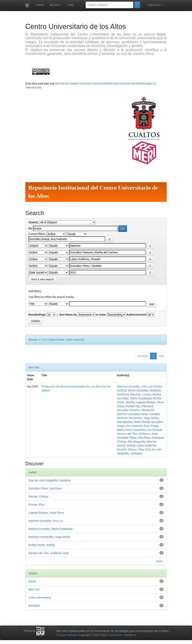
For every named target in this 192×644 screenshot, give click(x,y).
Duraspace (115, 635)
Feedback (130, 635)
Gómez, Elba (136, 449)
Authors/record (136, 315)
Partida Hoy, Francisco (139, 406)
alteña (32, 581)
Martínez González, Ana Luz (134, 386)
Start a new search (43, 279)
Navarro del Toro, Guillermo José (137, 434)
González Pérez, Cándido (144, 414)
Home (39, 5)
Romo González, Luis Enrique (144, 430)
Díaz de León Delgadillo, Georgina (49, 480)
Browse (56, 5)
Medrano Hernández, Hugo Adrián (138, 418)
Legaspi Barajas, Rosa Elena (46, 513)
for (30, 228)
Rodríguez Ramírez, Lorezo (134, 394)
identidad (34, 606)
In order (101, 315)
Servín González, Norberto (144, 390)
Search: (33, 222)
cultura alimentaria (40, 598)
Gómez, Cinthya (38, 497)
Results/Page (37, 315)
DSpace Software (67, 635)
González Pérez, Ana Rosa (133, 438)
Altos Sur (34, 589)
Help (70, 5)
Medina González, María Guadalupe (51, 529)
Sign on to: (155, 5)
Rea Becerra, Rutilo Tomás (133, 422)
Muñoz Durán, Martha (42, 545)
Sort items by (68, 315)
